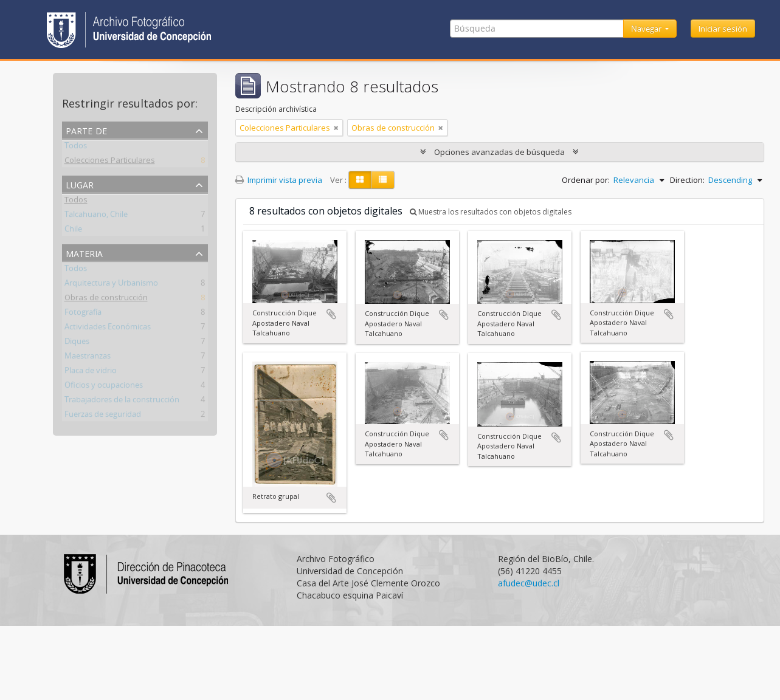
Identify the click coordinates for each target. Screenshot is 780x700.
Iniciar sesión (723, 29)
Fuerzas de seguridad (103, 416)
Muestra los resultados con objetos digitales (491, 212)
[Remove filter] (336, 128)
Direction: (687, 180)
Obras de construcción (106, 300)
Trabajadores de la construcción (122, 402)
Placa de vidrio (91, 372)
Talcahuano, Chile (96, 216)
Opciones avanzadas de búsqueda (499, 152)
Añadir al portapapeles (331, 314)
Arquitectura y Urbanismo (111, 285)
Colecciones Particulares (110, 162)
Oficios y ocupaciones (104, 387)
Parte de (86, 130)
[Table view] (383, 180)
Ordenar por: (586, 180)
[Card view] (360, 180)
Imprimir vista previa (279, 180)
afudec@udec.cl (529, 583)
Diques (77, 343)
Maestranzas (88, 358)
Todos (76, 148)
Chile (73, 231)
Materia (84, 252)
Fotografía (83, 314)
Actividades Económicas (108, 329)
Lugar (80, 184)
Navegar (647, 29)
